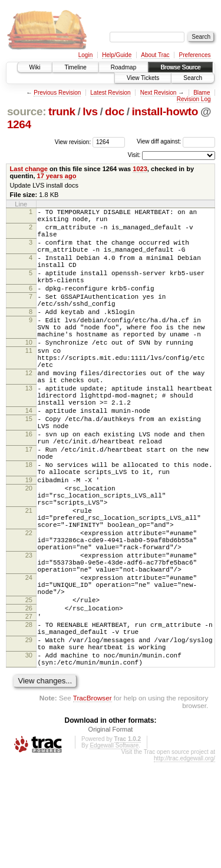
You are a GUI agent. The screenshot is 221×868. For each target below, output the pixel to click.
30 (29, 757)
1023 (140, 169)
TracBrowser (93, 804)
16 (29, 485)
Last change (29, 169)
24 (29, 662)
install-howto (165, 111)
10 (29, 372)
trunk (62, 111)
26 (29, 700)
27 (29, 710)
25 (29, 690)
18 (29, 523)
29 (29, 739)
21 (29, 579)
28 (29, 720)
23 (29, 635)
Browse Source (180, 67)
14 (29, 456)
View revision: (73, 141)
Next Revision (159, 93)
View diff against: (176, 141)
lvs (90, 111)
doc (115, 111)
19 (29, 542)
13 (29, 429)
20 (29, 552)
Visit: (134, 155)
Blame (202, 93)
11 (29, 382)
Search (193, 78)
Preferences (195, 55)
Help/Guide (117, 55)
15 (29, 466)
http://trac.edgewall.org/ (184, 864)
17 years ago (57, 176)
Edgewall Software (114, 851)
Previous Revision (57, 93)
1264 (19, 124)
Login (85, 55)
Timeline (75, 67)
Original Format (111, 835)
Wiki (35, 67)
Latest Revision (110, 93)
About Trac (155, 55)
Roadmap (123, 67)
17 (29, 504)
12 (29, 410)
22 (29, 607)
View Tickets (143, 78)
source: (27, 111)
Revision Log (194, 99)
